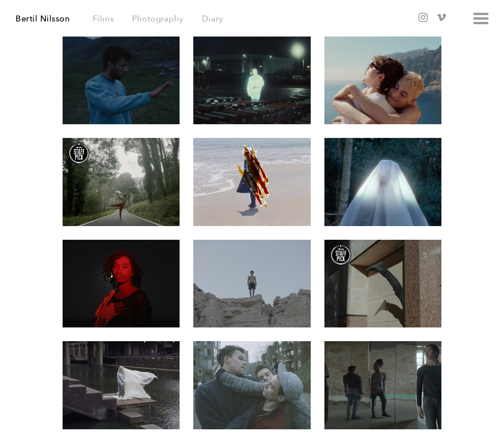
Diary (213, 18)
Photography (158, 18)
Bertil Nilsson (42, 19)
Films (103, 18)
